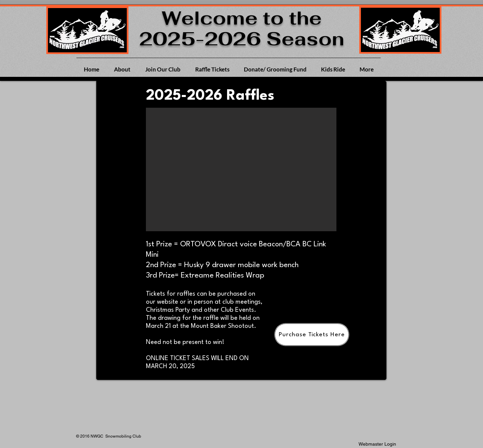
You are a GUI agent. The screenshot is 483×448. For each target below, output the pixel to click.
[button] (241, 169)
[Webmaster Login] (377, 444)
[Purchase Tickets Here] (312, 335)
